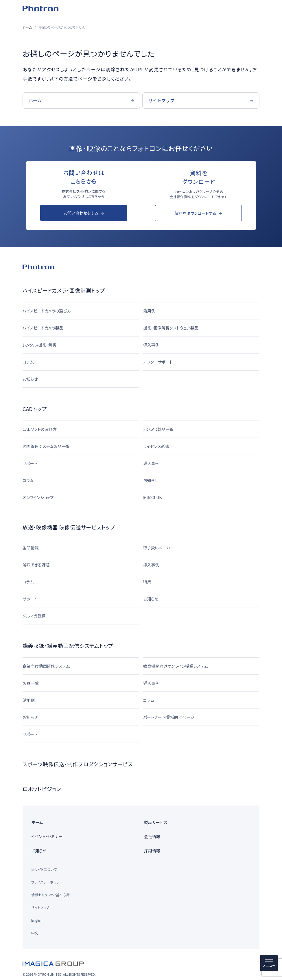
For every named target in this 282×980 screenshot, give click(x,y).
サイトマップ (40, 907)
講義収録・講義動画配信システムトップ (68, 646)
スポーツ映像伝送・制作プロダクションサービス (78, 764)
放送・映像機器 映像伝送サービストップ (69, 527)
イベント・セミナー (47, 836)
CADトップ (35, 409)
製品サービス (156, 822)
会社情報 (152, 836)
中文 (35, 933)
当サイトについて (44, 869)
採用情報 (152, 851)
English (37, 920)
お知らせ (39, 851)
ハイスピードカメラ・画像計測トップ (64, 290)
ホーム (27, 27)
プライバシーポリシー (47, 882)
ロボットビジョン (42, 789)
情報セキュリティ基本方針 (50, 895)
